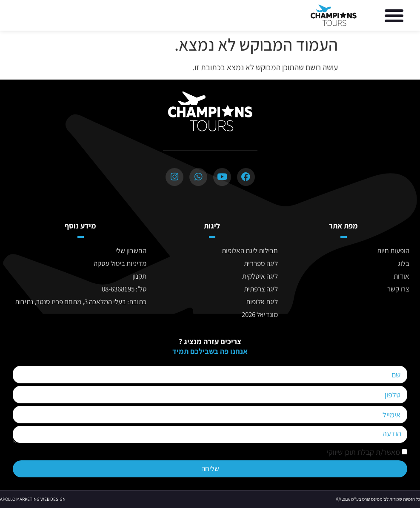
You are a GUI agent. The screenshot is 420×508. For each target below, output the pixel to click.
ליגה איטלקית (260, 276)
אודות (401, 276)
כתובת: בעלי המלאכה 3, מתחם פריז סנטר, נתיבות (81, 302)
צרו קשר (398, 289)
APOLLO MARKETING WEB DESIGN (33, 499)
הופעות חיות (393, 251)
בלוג (404, 263)
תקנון (139, 276)
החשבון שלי (131, 251)
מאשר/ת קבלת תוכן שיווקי (363, 452)
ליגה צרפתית (261, 289)
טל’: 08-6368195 (124, 289)
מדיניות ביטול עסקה (120, 263)
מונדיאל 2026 (260, 314)
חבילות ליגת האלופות (250, 251)
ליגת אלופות (262, 302)
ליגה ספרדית (261, 263)
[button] (394, 15)
